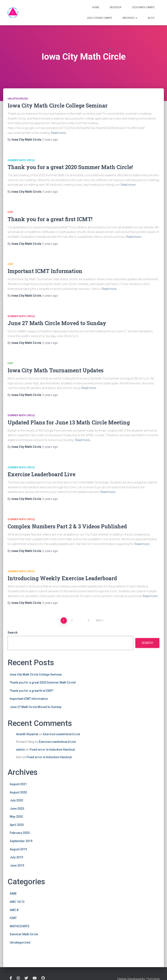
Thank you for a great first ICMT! (50, 219)
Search (13, 633)
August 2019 (18, 849)
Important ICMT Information (45, 271)
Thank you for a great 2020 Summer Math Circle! (70, 167)
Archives (130, 18)
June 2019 (17, 866)
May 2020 (16, 817)
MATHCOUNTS (20, 926)
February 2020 (20, 833)
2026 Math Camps (143, 7)
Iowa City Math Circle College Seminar (58, 106)
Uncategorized (18, 99)
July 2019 (16, 857)
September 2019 (21, 841)
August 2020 (18, 792)
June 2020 (17, 809)
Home (96, 7)
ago (50, 140)
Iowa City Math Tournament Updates (56, 370)
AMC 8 (14, 910)
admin (20, 750)
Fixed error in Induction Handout (52, 750)
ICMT (11, 212)
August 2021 (18, 784)
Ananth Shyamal (27, 734)
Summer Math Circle (21, 160)
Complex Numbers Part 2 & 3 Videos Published (67, 526)
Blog (151, 18)
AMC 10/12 (17, 902)
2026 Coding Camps (99, 18)
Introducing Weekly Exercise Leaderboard (62, 578)
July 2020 (16, 800)
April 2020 (17, 825)
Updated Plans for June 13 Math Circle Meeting (69, 422)
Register (116, 7)
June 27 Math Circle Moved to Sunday (57, 323)
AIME (13, 894)
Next (99, 621)
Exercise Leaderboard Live (41, 474)
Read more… (59, 133)
